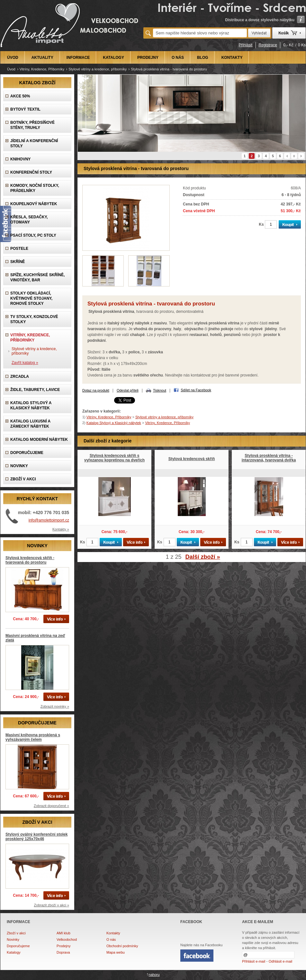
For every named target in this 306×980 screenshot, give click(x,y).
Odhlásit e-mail (280, 961)
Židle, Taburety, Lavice (35, 390)
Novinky (13, 939)
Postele (19, 249)
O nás (111, 939)
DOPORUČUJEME (27, 453)
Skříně (18, 262)
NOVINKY (19, 466)
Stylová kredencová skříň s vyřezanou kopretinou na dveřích (114, 458)
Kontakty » (61, 529)
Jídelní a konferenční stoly (34, 143)
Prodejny (63, 946)
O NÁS (178, 58)
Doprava (63, 952)
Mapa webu (116, 952)
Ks (261, 224)
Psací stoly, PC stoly (33, 235)
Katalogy (14, 952)
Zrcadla (20, 377)
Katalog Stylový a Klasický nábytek (31, 405)
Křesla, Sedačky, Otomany (29, 220)
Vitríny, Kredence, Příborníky (42, 69)
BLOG (203, 58)
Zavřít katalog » (25, 363)
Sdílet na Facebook (196, 390)
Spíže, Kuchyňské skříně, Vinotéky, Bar (37, 277)
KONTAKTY (232, 58)
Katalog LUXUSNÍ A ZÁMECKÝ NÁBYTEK (30, 424)
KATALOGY (113, 58)
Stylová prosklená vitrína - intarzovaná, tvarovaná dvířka (269, 458)
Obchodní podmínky (122, 946)
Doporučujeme (18, 946)
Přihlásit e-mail (254, 961)
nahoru (154, 975)
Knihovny (20, 159)
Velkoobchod (67, 939)
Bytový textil (25, 109)
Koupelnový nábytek (34, 204)
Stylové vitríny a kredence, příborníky (98, 69)
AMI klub (63, 933)
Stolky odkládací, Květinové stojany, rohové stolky (31, 298)
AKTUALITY (42, 58)
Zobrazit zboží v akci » (52, 905)
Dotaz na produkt (96, 390)
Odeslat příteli (128, 390)
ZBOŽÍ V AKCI (23, 479)
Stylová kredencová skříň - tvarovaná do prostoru (30, 560)
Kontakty (113, 933)
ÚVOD (13, 58)
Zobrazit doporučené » (51, 806)
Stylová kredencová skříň (192, 459)
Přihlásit (246, 45)
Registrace (268, 45)
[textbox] (200, 33)
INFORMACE (78, 58)
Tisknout (160, 390)
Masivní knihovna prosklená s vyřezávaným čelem (33, 737)
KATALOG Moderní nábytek (39, 440)
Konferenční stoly (31, 172)
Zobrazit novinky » (55, 706)
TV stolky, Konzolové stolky (34, 319)
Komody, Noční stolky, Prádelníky (35, 188)
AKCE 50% (20, 96)
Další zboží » (203, 557)
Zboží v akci (16, 933)
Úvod (11, 69)
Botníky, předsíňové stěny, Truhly (32, 125)
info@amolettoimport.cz (49, 520)
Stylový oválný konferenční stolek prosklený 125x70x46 (36, 837)
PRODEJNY (148, 58)
